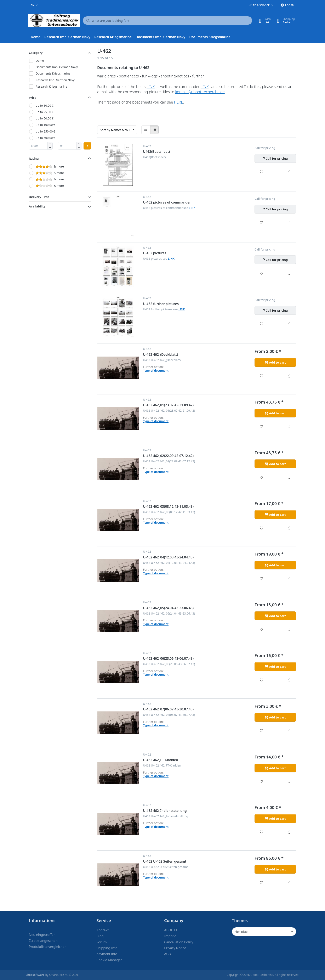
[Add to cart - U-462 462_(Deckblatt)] (275, 362)
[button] (50, 148)
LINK (151, 87)
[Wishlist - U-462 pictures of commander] (261, 223)
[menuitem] (36, 37)
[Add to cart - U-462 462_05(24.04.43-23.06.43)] (275, 616)
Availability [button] (37, 206)
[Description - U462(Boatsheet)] (289, 172)
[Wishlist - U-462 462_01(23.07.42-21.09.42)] (261, 427)
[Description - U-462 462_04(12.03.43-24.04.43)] (289, 579)
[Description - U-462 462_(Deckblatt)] (289, 376)
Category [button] (36, 53)
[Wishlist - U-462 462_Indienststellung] (261, 832)
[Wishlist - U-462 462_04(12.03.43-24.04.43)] (261, 579)
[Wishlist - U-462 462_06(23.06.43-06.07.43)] (261, 680)
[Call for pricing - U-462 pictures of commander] (275, 209)
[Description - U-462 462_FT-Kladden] (289, 781)
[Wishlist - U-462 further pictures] (261, 324)
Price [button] (33, 98)
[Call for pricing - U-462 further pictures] (275, 310)
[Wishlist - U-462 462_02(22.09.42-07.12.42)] (261, 477)
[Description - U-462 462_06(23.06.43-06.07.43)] (289, 680)
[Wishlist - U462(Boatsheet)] (261, 172)
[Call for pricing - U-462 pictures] (275, 260)
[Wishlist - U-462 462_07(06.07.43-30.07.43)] (261, 731)
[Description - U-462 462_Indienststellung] (289, 832)
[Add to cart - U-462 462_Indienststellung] (275, 818)
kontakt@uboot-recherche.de (200, 92)
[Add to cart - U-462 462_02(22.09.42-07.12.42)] (275, 464)
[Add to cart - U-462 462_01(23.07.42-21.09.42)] (275, 413)
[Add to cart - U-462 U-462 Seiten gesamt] (275, 869)
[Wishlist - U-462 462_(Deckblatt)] (261, 376)
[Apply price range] (87, 146)
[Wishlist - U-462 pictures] (261, 273)
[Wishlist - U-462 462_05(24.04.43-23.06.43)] (261, 629)
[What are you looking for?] (167, 20)
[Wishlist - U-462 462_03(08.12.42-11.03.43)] (261, 528)
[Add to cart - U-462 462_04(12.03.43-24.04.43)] (275, 565)
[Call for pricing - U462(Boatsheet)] (275, 158)
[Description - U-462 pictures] (289, 273)
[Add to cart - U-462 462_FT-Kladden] (275, 768)
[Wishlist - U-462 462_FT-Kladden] (261, 781)
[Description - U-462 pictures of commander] (289, 223)
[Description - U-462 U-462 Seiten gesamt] (289, 883)
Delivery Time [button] (39, 197)
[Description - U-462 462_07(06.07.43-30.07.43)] (289, 731)
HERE (178, 102)
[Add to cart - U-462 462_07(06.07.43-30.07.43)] (275, 717)
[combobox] (34, 5)
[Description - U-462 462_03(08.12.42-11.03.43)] (289, 528)
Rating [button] (34, 158)
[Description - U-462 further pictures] (289, 324)
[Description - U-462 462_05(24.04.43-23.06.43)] (289, 629)
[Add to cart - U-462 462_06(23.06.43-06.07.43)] (275, 667)
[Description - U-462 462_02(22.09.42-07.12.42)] (289, 477)
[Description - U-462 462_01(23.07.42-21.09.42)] (289, 427)
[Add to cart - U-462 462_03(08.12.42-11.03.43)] (275, 515)
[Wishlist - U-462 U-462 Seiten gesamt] (261, 883)
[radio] (146, 130)
